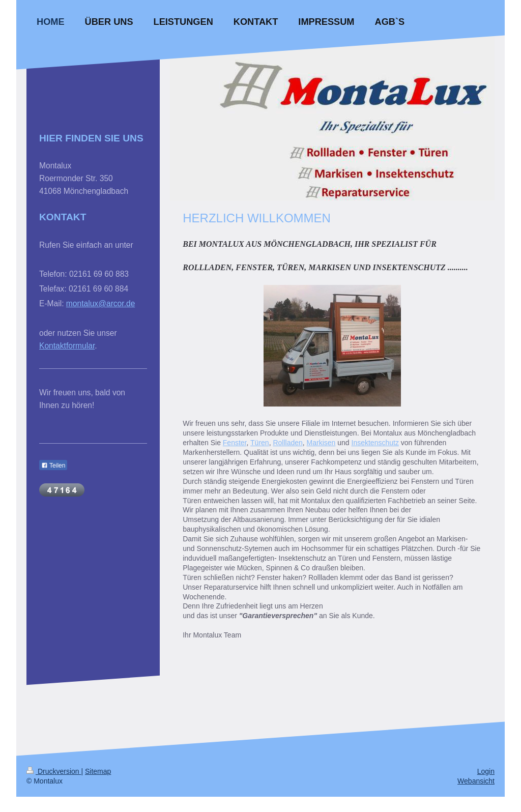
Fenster (235, 443)
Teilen (53, 466)
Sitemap (98, 771)
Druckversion (54, 771)
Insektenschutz (375, 443)
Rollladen (287, 443)
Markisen (321, 443)
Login (486, 771)
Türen (260, 443)
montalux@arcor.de (100, 303)
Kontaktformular (67, 346)
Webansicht (476, 781)
